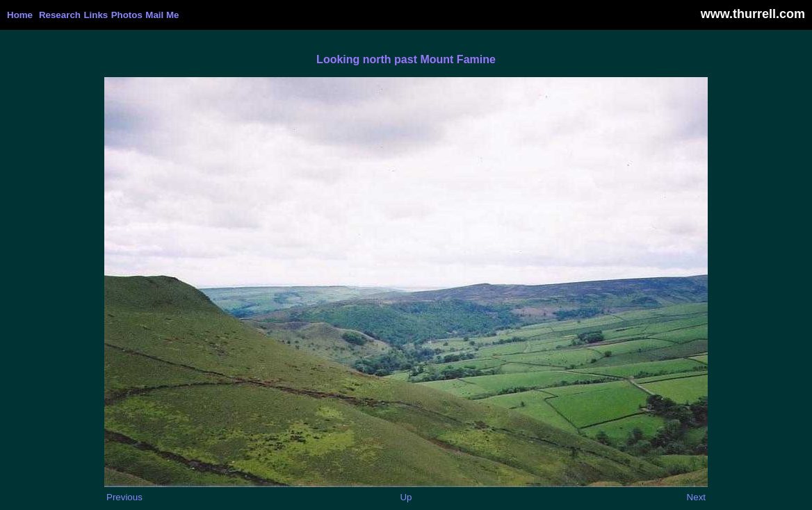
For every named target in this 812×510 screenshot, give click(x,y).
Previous (124, 497)
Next (696, 497)
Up (406, 497)
